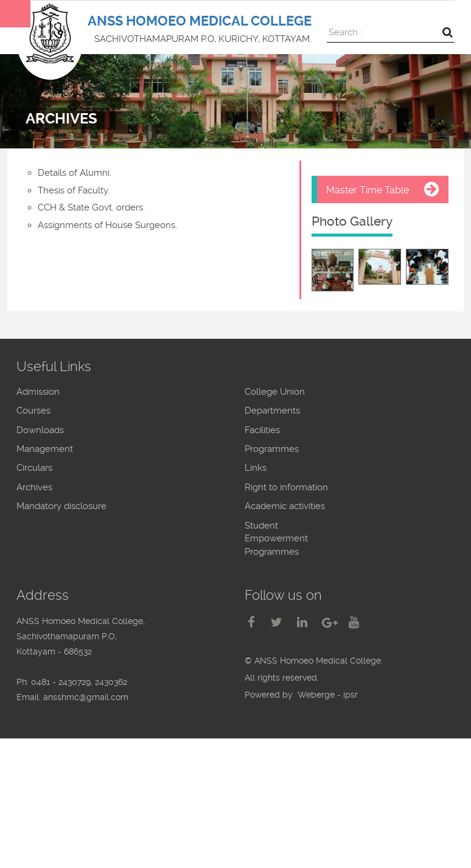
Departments (272, 411)
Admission (38, 392)
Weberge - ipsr (328, 695)
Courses (33, 411)
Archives (34, 487)
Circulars (34, 468)
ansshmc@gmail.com (86, 697)
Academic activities (285, 506)
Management (45, 449)
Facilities (262, 430)
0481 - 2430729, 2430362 (79, 682)
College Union (275, 392)
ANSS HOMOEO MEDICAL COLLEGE (200, 21)
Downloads (40, 430)
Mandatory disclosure (61, 506)
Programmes (272, 449)
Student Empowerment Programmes (276, 539)
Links (256, 468)
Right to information (286, 487)
